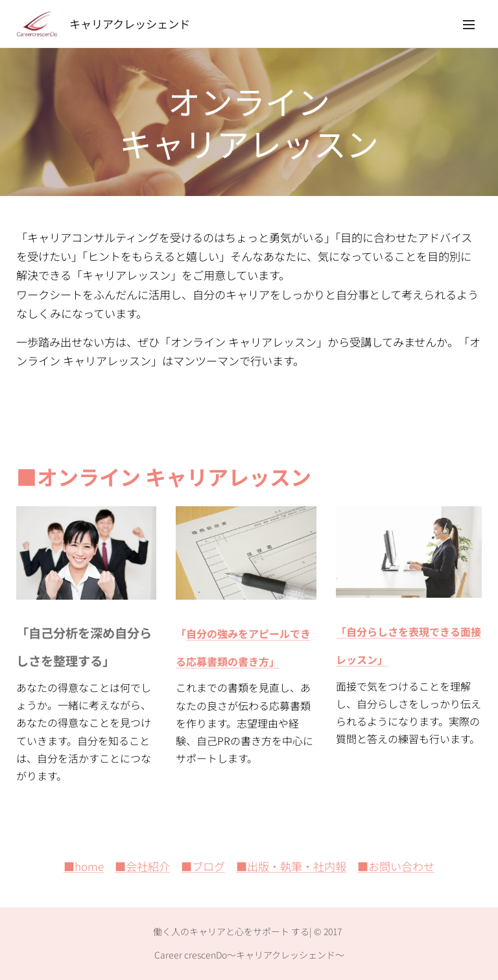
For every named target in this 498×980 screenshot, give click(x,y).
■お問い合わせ (396, 866)
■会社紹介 (142, 866)
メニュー (469, 25)
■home (84, 866)
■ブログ (203, 866)
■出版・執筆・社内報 (291, 866)
